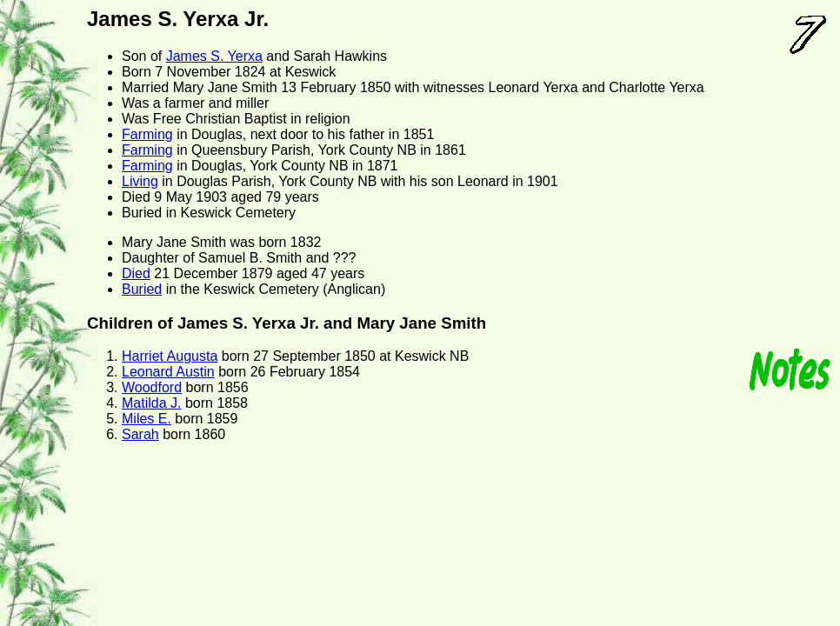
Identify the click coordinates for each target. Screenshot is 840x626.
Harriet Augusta (170, 356)
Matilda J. (151, 403)
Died (136, 273)
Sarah (140, 434)
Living (140, 181)
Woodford (152, 387)
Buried (142, 289)
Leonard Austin (168, 372)
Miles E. (147, 419)
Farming (147, 134)
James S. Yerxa (214, 56)
